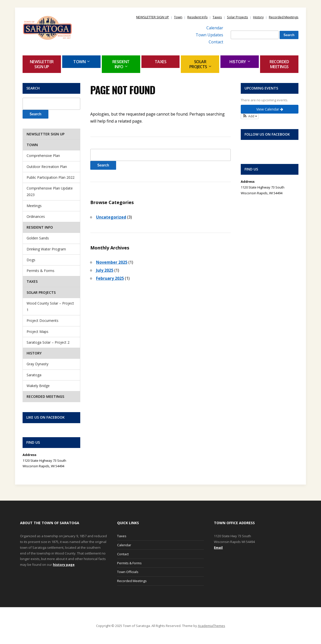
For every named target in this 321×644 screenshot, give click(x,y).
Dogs (31, 260)
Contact (216, 42)
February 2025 (110, 278)
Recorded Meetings (284, 17)
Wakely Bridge (38, 386)
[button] (250, 116)
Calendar (215, 28)
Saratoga (34, 375)
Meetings (34, 206)
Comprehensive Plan (43, 156)
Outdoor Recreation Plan (47, 167)
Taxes (217, 17)
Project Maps (37, 332)
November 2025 (112, 262)
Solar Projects (237, 17)
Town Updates (209, 35)
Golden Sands (38, 238)
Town (178, 17)
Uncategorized (111, 217)
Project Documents (43, 320)
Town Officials (128, 572)
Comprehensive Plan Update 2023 (50, 191)
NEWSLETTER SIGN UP (153, 17)
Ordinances (36, 216)
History (258, 17)
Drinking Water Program (46, 249)
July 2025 (105, 270)
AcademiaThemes (212, 626)
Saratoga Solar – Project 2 (48, 342)
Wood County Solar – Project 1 (50, 306)
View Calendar (270, 109)
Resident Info (197, 17)
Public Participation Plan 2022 (51, 177)
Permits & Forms (41, 271)
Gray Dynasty (37, 364)
